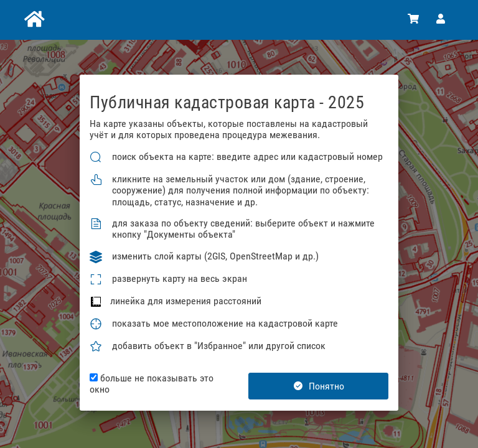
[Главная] (33, 20)
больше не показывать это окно (152, 384)
